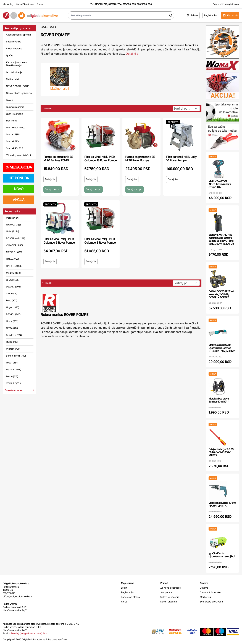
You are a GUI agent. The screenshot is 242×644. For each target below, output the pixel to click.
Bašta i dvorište (14, 42)
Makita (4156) (13, 218)
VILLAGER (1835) (14, 245)
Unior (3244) (12, 231)
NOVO (19, 189)
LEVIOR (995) (13, 280)
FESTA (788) (12, 328)
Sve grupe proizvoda (211, 602)
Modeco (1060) (14, 273)
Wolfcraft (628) (14, 369)
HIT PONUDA (19, 178)
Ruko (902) (12, 300)
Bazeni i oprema (14, 48)
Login (124, 588)
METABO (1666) (14, 252)
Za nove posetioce (171, 588)
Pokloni (10, 100)
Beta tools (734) (14, 335)
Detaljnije (50, 179)
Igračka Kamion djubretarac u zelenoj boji (222, 555)
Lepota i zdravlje (14, 72)
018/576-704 (115, 4)
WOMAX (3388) (14, 225)
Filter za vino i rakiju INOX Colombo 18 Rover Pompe (100, 159)
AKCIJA (19, 200)
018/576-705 (129, 4)
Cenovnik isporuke (210, 592)
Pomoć (40, 4)
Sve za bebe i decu (16, 127)
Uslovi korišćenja (170, 597)
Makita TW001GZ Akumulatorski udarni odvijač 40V (220, 184)
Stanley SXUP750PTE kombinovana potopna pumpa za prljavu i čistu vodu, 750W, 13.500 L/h (221, 239)
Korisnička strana (25, 4)
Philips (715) (12, 342)
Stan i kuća (11, 121)
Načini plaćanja (169, 602)
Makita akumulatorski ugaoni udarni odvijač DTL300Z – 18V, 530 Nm (222, 348)
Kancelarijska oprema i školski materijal (17, 64)
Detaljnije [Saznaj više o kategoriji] (132, 54)
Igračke (10, 55)
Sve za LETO (12, 141)
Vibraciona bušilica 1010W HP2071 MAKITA (222, 504)
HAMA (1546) (13, 259)
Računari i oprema (15, 107)
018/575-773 (101, 4)
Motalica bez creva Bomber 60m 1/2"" (219, 400)
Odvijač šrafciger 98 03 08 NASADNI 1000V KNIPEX (221, 452)
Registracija (127, 592)
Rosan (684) (12, 363)
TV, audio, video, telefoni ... (20, 155)
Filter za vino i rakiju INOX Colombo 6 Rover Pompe (59, 241)
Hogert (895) (13, 307)
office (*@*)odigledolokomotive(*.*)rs (28, 633)
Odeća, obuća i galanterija (19, 93)
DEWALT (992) (13, 287)
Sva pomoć (166, 592)
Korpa (124, 602)
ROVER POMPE (48, 27)
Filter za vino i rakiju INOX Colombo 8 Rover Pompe (100, 241)
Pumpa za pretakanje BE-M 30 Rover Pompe (141, 159)
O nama (204, 588)
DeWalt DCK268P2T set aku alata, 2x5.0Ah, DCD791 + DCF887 (221, 294)
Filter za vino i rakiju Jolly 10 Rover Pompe (181, 159)
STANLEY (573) (14, 383)
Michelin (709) (13, 349)
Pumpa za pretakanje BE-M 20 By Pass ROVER (59, 159)
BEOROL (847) (13, 314)
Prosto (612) (12, 376)
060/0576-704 (144, 4)
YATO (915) (12, 294)
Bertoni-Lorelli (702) (16, 356)
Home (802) (12, 321)
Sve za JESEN (13, 134)
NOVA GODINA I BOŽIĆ (18, 86)
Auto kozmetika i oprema (18, 35)
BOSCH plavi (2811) (16, 238)
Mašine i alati (12, 79)
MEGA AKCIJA (19, 167)
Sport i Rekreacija (15, 114)
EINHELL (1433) (14, 266)
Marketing (8, 4)
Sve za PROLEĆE (15, 148)
